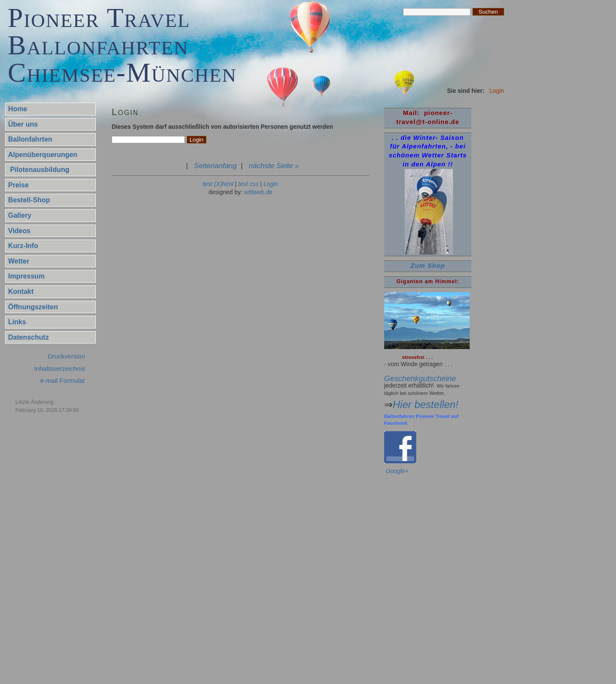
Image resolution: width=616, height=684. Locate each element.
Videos (19, 231)
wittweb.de (258, 192)
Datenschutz (28, 337)
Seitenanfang (215, 166)
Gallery (20, 215)
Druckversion (66, 356)
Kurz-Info (23, 246)
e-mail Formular (63, 380)
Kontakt (21, 292)
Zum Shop (428, 266)
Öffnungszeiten (33, 307)
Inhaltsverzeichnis (60, 369)
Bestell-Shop (29, 200)
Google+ (397, 471)
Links (17, 322)
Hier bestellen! (425, 404)
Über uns (23, 124)
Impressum (26, 276)
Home (18, 109)
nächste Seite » (274, 166)
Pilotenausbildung (39, 170)
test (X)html (218, 184)
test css (248, 184)
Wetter (19, 261)
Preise (18, 185)
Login (271, 184)
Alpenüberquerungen (43, 155)
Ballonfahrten (30, 139)
